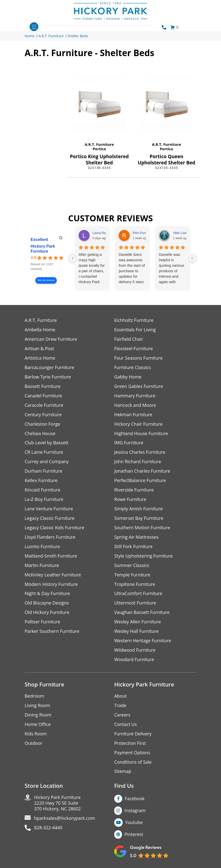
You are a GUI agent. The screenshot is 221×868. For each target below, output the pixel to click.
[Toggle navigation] (34, 27)
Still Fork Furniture (133, 547)
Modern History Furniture (51, 585)
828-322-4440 (48, 828)
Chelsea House (40, 434)
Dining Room (38, 715)
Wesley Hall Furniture (137, 632)
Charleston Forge (42, 424)
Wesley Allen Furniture (138, 622)
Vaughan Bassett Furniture (142, 613)
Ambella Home (40, 330)
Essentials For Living (135, 330)
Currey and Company (47, 462)
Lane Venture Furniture (49, 509)
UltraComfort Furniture (138, 594)
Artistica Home (40, 358)
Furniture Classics (133, 367)
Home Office (38, 725)
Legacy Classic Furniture (50, 518)
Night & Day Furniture (47, 594)
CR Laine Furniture (44, 452)
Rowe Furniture (130, 500)
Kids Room (36, 734)
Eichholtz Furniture (134, 320)
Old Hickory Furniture (47, 613)
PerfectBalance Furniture (140, 481)
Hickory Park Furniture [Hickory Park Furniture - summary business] (43, 249)
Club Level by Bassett (47, 443)
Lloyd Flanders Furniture (50, 537)
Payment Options (132, 753)
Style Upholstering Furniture (144, 556)
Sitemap (123, 772)
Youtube (134, 823)
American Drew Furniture (51, 339)
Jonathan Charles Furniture (142, 471)
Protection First (130, 744)
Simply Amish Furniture (138, 509)
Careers (122, 715)
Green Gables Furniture (139, 386)
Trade (120, 706)
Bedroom (34, 697)
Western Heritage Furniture (143, 641)
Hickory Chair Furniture (138, 424)
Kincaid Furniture (43, 490)
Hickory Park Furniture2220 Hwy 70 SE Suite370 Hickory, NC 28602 (58, 804)
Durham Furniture (44, 471)
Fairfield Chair (129, 339)
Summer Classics (132, 566)
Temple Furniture (132, 575)
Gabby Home (128, 377)
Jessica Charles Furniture (140, 452)
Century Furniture (43, 415)
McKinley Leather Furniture (53, 575)
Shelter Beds (78, 36)
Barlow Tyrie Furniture (48, 377)
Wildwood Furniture (135, 651)
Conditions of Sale (133, 763)
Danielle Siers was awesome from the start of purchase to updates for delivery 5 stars (132, 268)
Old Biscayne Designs (47, 603)
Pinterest (134, 835)
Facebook (135, 799)
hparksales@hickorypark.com (65, 819)
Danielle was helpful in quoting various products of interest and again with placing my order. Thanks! (171, 268)
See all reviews (46, 280)
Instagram (135, 811)
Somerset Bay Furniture (139, 518)
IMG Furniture (129, 443)
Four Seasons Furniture (138, 358)
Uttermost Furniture (135, 603)
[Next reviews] (192, 258)
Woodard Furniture (134, 660)
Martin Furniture (42, 566)
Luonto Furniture (42, 547)
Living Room (37, 706)
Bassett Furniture (43, 386)
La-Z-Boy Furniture (44, 500)
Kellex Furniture (41, 481)
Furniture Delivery (133, 734)
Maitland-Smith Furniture (51, 556)
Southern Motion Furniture (142, 528)
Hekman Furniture (133, 415)
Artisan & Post (39, 349)
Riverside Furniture (134, 490)
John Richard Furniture (138, 462)
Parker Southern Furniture (52, 632)
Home (30, 36)
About (121, 697)
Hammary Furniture (135, 396)
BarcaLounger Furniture (50, 367)
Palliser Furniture (42, 622)
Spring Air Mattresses (137, 537)
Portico (99, 149)
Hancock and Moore (135, 405)
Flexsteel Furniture (134, 349)
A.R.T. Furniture (51, 36)
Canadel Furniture (43, 396)
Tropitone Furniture (135, 585)
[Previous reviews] (73, 258)
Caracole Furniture (44, 405)
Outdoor (33, 744)
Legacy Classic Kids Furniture (55, 528)
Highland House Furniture (141, 434)
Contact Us (126, 725)
